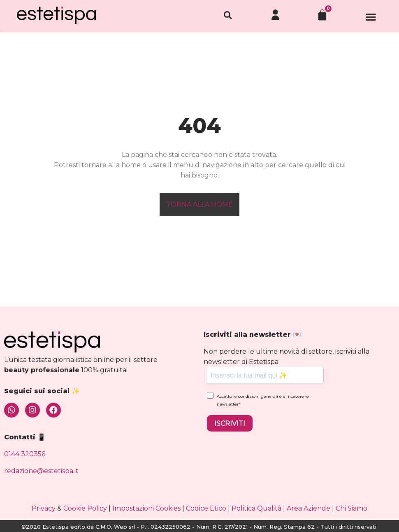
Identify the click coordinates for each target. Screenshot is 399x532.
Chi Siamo (351, 508)
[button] (371, 19)
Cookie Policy (85, 508)
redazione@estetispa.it (41, 471)
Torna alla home (199, 204)
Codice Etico (206, 508)
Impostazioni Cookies (146, 508)
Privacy (44, 508)
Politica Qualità (256, 508)
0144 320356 (25, 454)
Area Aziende (309, 508)
